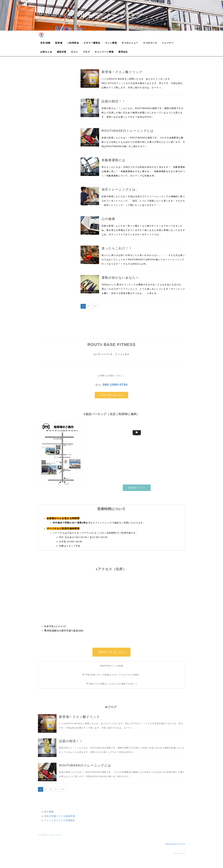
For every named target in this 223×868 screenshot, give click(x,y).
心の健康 (108, 219)
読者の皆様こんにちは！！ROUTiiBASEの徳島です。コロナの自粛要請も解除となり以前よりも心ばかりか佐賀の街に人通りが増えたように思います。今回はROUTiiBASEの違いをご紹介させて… (143, 142)
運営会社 (123, 52)
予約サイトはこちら (112, 652)
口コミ (75, 52)
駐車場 (59, 43)
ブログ (86, 52)
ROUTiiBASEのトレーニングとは (128, 131)
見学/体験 (45, 43)
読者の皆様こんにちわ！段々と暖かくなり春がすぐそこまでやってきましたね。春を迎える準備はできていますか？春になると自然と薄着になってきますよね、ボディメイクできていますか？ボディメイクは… (143, 230)
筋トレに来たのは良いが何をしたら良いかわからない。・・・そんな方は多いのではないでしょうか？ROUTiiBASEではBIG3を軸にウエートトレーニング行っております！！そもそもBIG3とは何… (143, 259)
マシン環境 (111, 43)
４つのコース (150, 43)
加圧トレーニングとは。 (120, 189)
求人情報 (49, 812)
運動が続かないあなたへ (120, 278)
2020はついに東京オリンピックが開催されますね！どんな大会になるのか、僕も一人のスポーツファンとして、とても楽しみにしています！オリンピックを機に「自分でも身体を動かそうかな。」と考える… (143, 289)
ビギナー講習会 (92, 43)
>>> (95, 306)
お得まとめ (46, 52)
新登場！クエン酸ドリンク (122, 72)
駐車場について (137, 488)
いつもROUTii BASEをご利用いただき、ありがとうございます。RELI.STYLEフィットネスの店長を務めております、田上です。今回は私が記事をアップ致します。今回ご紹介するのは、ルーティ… (142, 83)
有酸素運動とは (114, 160)
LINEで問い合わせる (112, 395)
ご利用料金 (73, 43)
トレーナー (168, 43)
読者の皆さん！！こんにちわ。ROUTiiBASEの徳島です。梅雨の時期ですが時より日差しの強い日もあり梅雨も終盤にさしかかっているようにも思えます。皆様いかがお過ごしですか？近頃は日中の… (142, 113)
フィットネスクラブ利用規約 (60, 820)
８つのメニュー (130, 43)
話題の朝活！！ (114, 101)
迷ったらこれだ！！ (117, 248)
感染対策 (62, 52)
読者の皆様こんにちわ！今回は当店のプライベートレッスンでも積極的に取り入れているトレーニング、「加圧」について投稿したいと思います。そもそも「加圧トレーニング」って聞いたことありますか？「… (143, 201)
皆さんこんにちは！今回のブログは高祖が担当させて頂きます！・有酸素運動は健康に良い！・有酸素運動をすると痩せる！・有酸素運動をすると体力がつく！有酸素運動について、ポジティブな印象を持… (143, 171)
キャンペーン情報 (104, 52)
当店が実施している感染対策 (60, 816)
